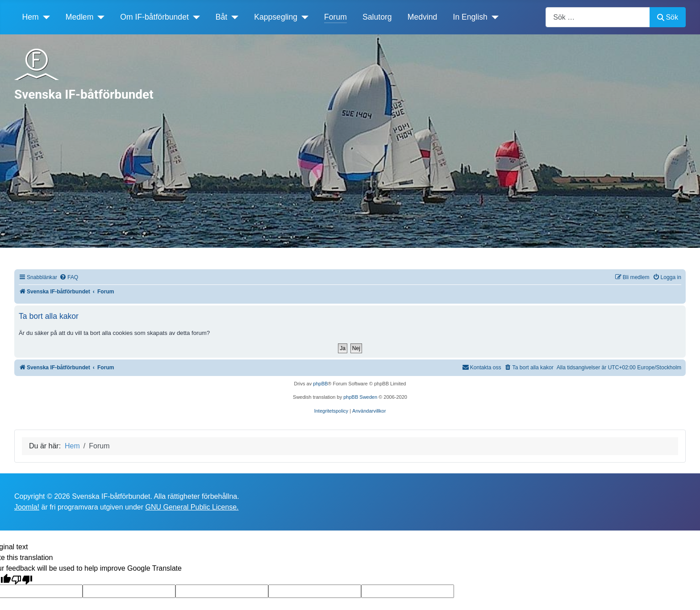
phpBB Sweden (360, 397)
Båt (221, 17)
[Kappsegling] (303, 17)
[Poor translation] (22, 579)
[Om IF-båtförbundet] (194, 17)
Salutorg (377, 17)
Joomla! (27, 507)
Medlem (80, 17)
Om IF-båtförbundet (154, 17)
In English (470, 17)
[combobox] (598, 17)
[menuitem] (69, 278)
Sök (668, 17)
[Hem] (44, 17)
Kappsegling (276, 17)
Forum (335, 17)
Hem (31, 17)
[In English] (493, 17)
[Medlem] (99, 17)
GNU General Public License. (192, 507)
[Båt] (233, 17)
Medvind (423, 17)
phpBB (320, 384)
